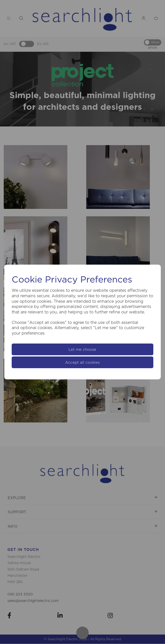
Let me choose (82, 349)
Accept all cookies (82, 362)
